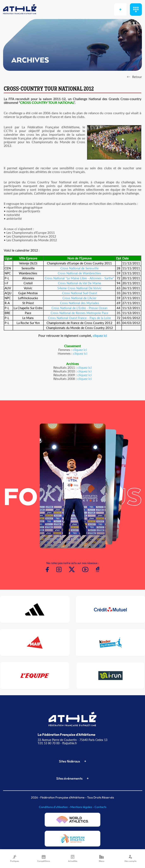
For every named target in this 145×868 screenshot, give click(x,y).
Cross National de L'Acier (79, 298)
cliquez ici (100, 336)
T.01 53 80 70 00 (49, 743)
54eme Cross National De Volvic (79, 288)
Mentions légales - (82, 807)
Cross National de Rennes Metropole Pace (79, 313)
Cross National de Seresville (80, 268)
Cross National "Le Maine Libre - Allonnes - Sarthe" (79, 278)
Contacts (100, 807)
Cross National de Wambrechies (79, 273)
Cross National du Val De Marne (80, 283)
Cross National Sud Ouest (80, 293)
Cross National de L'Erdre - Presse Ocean (79, 308)
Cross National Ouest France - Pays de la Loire (79, 318)
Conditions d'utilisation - (55, 807)
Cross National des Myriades (80, 303)
